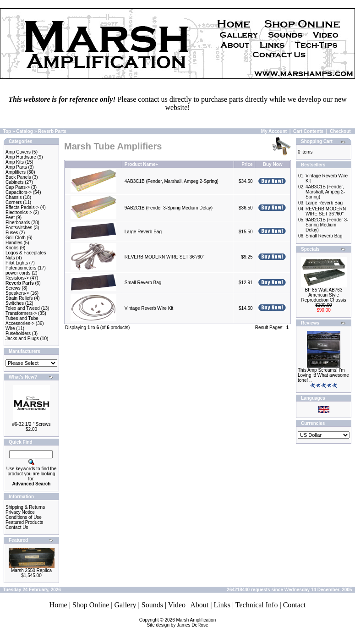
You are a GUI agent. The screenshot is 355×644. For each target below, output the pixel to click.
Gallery (126, 605)
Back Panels (18, 177)
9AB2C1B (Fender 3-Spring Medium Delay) (169, 208)
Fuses (12, 233)
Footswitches (19, 228)
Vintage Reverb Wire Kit (149, 308)
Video (177, 605)
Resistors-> (17, 278)
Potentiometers (21, 268)
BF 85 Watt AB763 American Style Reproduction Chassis (324, 295)
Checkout (340, 131)
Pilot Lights (17, 263)
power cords (18, 273)
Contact (295, 605)
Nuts (10, 258)
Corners (14, 202)
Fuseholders (18, 333)
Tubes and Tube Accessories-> (22, 321)
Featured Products (24, 522)
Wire (10, 328)
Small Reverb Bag (143, 283)
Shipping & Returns (25, 507)
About (199, 605)
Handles (14, 243)
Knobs (12, 248)
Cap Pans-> (18, 187)
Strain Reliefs (19, 298)
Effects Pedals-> (22, 207)
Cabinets (14, 182)
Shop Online (91, 605)
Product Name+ (142, 164)
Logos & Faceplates (26, 253)
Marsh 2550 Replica (31, 570)
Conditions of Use (24, 517)
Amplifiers (16, 172)
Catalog (25, 131)
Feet (10, 217)
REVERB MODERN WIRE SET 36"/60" (164, 257)
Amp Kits (15, 162)
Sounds (152, 605)
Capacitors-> (19, 192)
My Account (274, 131)
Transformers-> (21, 313)
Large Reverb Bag (143, 232)
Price (247, 164)
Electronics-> (19, 212)
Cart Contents (308, 131)
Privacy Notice (20, 512)
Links (222, 605)
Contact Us (17, 527)
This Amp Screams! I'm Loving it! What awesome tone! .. (323, 375)
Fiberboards (18, 223)
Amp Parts (16, 167)
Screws (13, 288)
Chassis (14, 197)
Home (58, 605)
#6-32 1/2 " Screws (31, 424)
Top (7, 131)
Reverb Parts (52, 131)
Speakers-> (17, 293)
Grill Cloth (16, 238)
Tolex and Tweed (23, 308)
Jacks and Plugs (22, 339)
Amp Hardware (21, 157)
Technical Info (257, 605)
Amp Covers (18, 152)
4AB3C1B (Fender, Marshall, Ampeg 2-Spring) (172, 181)
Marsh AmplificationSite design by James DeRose (182, 622)
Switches (15, 303)
